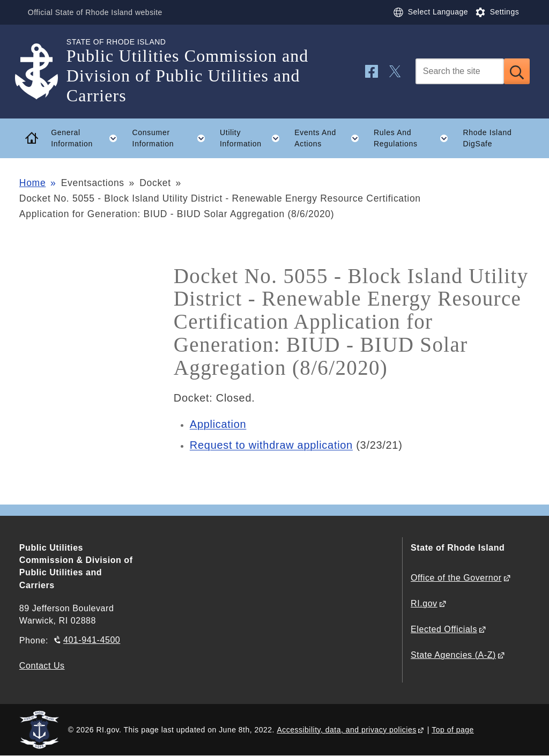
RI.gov (424, 603)
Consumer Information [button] (173, 138)
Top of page (453, 730)
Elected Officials (444, 629)
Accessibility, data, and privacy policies (346, 730)
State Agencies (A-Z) (453, 655)
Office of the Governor (456, 578)
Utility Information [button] (254, 138)
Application (218, 424)
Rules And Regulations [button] (415, 138)
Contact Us (42, 666)
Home (32, 183)
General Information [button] (88, 138)
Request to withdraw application (271, 445)
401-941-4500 (92, 640)
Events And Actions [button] (330, 138)
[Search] (460, 71)
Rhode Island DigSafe (487, 138)
